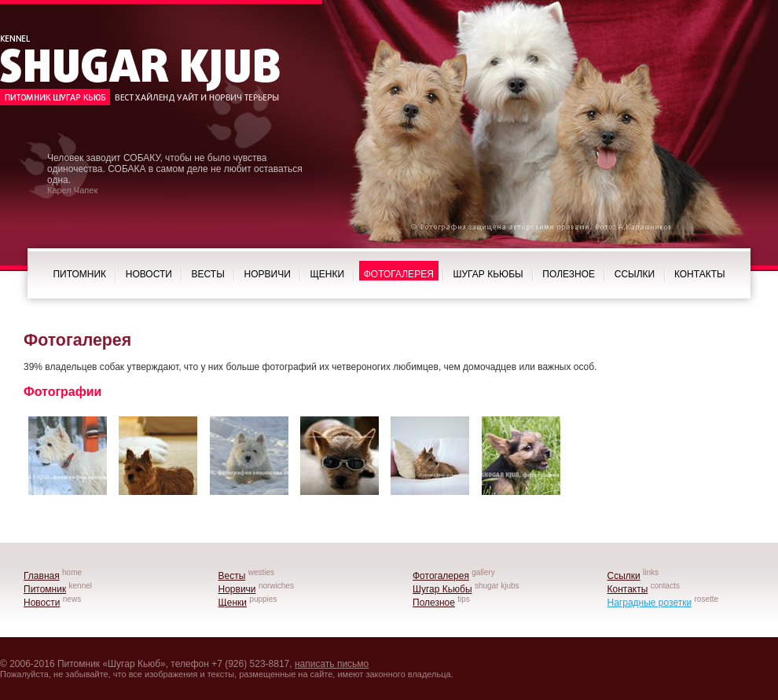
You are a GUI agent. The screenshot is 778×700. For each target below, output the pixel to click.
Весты (208, 274)
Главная (42, 576)
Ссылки (635, 274)
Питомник (79, 274)
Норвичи (268, 274)
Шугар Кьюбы (488, 274)
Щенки (327, 274)
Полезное (569, 274)
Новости (149, 274)
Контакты (700, 274)
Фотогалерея (399, 274)
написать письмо (332, 664)
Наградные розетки (650, 603)
